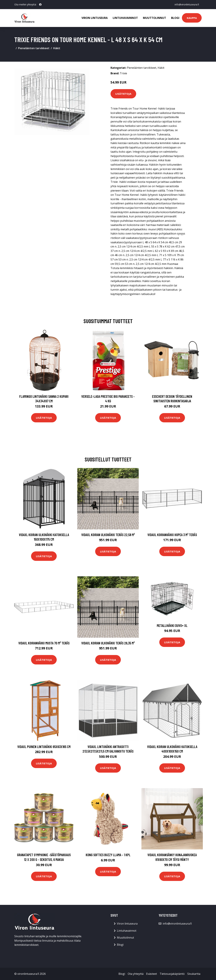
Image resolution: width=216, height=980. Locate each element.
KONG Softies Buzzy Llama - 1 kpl (108, 855)
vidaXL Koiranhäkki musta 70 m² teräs (44, 643)
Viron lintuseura (95, 18)
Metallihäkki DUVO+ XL (172, 625)
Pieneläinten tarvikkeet (34, 48)
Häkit (57, 48)
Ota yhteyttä (136, 974)
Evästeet (152, 974)
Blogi (175, 18)
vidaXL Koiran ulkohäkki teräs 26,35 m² (108, 643)
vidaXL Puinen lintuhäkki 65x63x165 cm (44, 747)
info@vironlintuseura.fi (187, 4)
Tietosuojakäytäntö (172, 974)
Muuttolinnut (154, 18)
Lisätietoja (123, 94)
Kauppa (192, 18)
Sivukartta (194, 974)
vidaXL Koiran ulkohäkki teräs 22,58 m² (108, 535)
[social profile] (40, 5)
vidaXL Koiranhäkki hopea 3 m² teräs (172, 535)
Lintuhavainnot (125, 18)
